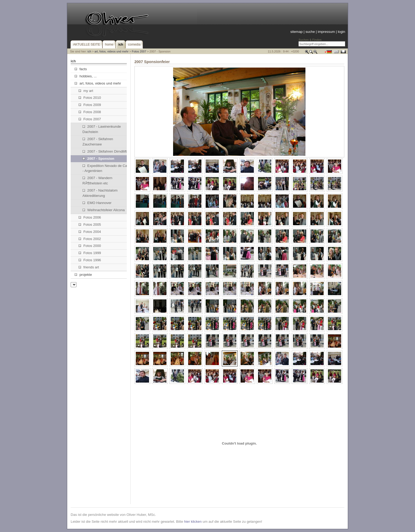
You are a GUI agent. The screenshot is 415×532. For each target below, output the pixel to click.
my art (86, 91)
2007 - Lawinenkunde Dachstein (102, 129)
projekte (83, 275)
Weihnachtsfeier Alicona (104, 210)
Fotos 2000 (90, 246)
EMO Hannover (97, 203)
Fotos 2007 (139, 51)
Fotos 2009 (90, 105)
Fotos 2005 (90, 225)
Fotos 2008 (90, 112)
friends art (89, 267)
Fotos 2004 (90, 232)
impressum (326, 32)
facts (81, 69)
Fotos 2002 (90, 239)
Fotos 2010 (90, 98)
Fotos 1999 (90, 253)
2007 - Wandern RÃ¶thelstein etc (98, 181)
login (341, 32)
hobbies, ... (86, 76)
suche (310, 32)
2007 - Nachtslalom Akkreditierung (100, 193)
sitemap (296, 32)
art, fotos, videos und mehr (112, 51)
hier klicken (193, 522)
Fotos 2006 (90, 217)
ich (89, 51)
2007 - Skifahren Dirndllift (105, 151)
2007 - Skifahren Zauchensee (98, 142)
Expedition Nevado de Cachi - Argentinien (107, 168)
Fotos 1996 (90, 260)
